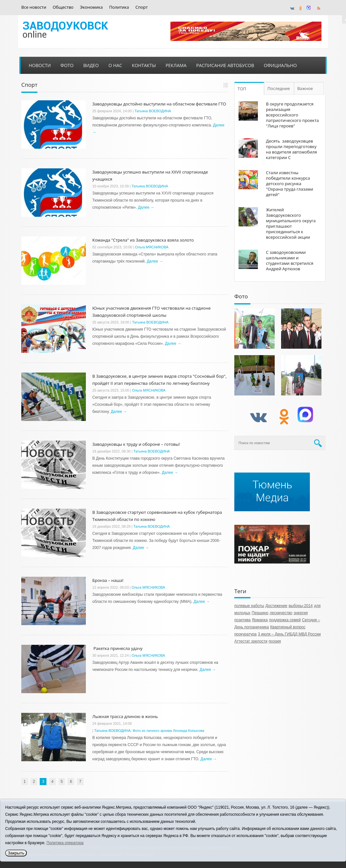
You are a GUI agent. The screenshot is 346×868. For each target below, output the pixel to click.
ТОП (242, 89)
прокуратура (245, 634)
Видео (91, 65)
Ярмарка (260, 620)
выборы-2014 (301, 606)
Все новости (34, 7)
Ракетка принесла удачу (117, 648)
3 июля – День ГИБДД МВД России (289, 634)
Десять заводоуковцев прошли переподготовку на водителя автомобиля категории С (291, 149)
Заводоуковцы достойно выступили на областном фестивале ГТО (159, 104)
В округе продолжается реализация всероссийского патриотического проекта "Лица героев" (292, 115)
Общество (63, 7)
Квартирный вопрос (288, 627)
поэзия (275, 641)
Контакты (144, 65)
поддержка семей (285, 620)
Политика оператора (65, 843)
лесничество (281, 613)
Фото (67, 65)
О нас (115, 65)
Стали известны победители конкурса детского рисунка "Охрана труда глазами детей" (290, 184)
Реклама (176, 65)
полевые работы (249, 606)
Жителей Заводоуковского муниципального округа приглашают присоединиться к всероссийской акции (291, 223)
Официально (280, 65)
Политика (119, 7)
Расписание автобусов (225, 65)
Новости (40, 65)
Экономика (92, 7)
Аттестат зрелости (251, 641)
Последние (279, 88)
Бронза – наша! (108, 580)
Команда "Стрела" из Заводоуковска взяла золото (143, 240)
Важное (306, 88)
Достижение (276, 606)
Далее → (146, 207)
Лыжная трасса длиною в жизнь (125, 716)
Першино (260, 613)
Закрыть (16, 853)
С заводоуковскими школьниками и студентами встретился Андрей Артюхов (290, 260)
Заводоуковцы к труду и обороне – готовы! (136, 444)
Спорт (142, 7)
